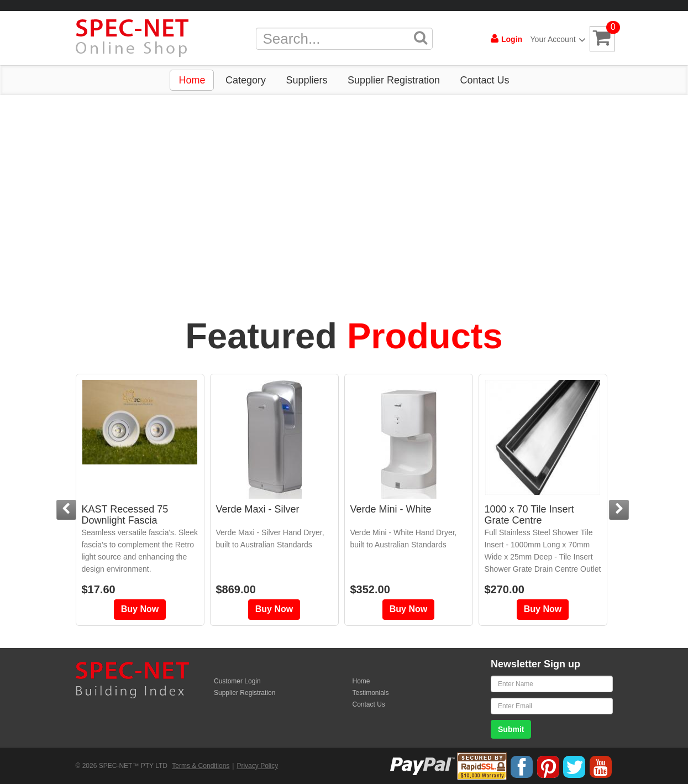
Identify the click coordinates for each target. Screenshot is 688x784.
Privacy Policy (257, 766)
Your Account (556, 40)
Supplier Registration (394, 80)
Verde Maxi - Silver (258, 509)
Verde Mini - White (391, 509)
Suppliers (306, 80)
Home (192, 80)
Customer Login (237, 681)
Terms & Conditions (201, 766)
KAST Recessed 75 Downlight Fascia (125, 515)
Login (506, 39)
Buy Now (140, 609)
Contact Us (484, 80)
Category (246, 80)
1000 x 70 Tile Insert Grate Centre (529, 515)
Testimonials (371, 693)
